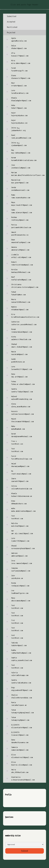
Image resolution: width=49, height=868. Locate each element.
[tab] (25, 16)
